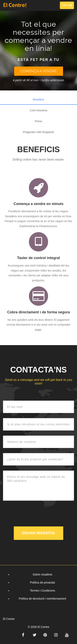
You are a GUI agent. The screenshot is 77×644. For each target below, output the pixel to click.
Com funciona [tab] (38, 110)
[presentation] (33, 514)
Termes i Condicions (42, 591)
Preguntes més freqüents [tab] (38, 132)
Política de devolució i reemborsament (42, 599)
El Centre (43, 627)
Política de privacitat (42, 582)
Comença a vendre (39, 71)
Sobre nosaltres (42, 574)
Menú (68, 6)
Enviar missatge (38, 533)
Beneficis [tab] (39, 99)
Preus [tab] (39, 121)
